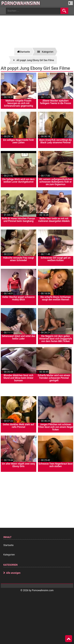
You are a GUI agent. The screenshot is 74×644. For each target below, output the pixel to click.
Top (69, 639)
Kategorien (9, 555)
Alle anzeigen (13, 573)
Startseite (8, 545)
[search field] (33, 11)
